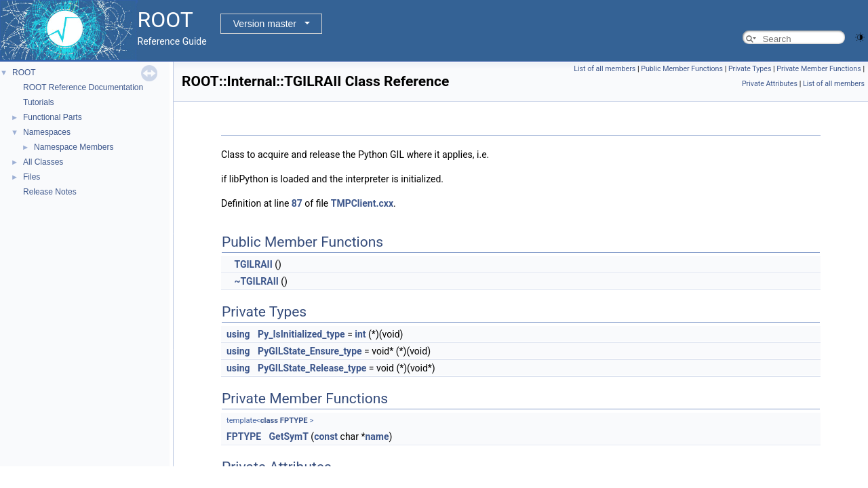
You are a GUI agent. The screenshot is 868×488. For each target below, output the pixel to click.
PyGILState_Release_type (312, 368)
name (377, 436)
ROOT (24, 73)
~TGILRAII (256, 281)
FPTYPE (294, 421)
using (238, 334)
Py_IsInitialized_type (301, 334)
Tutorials (39, 102)
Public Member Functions (682, 69)
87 (297, 203)
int (360, 334)
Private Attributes (770, 84)
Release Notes (50, 192)
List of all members (605, 69)
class (269, 421)
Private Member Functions (818, 69)
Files (32, 177)
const (326, 436)
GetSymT (289, 436)
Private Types (750, 69)
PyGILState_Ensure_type (310, 351)
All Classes (43, 162)
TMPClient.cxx (362, 203)
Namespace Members (74, 147)
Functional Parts (53, 117)
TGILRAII (253, 264)
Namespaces (47, 132)
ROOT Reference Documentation (83, 87)
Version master (265, 24)
